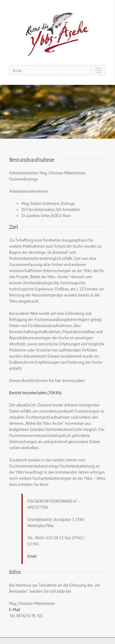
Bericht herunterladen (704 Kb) (35, 393)
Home (82, 112)
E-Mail (15, 610)
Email (32, 556)
